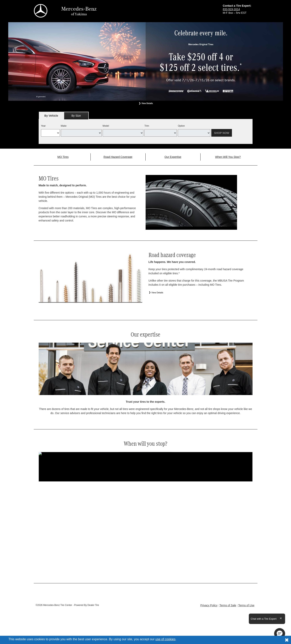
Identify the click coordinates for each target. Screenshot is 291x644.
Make (64, 126)
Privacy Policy (209, 605)
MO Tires (63, 157)
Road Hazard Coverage (118, 157)
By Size (76, 116)
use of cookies (165, 639)
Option (181, 126)
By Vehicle (51, 117)
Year (43, 126)
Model (106, 126)
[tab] (51, 116)
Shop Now (222, 133)
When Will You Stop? (228, 157)
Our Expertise (173, 157)
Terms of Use (246, 605)
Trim (147, 126)
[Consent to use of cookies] (287, 640)
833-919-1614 (231, 9)
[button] (280, 634)
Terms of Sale (228, 605)
